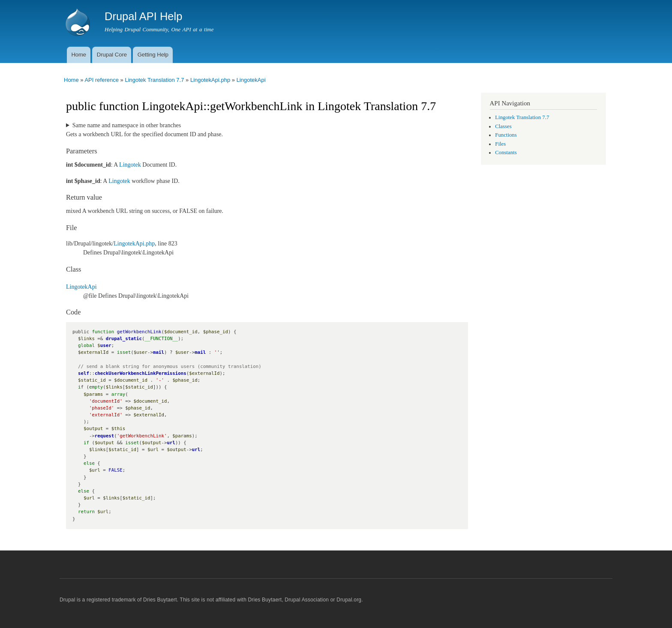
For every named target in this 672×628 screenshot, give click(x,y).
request (104, 436)
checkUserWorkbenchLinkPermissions (141, 373)
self (84, 373)
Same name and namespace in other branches (127, 125)
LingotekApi (251, 80)
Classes (503, 126)
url (171, 443)
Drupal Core (112, 55)
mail (159, 352)
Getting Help (153, 55)
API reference (102, 80)
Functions (506, 135)
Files (500, 144)
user (106, 345)
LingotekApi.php (210, 80)
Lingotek (130, 165)
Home (79, 55)
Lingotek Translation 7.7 (154, 80)
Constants (506, 153)
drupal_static (124, 339)
